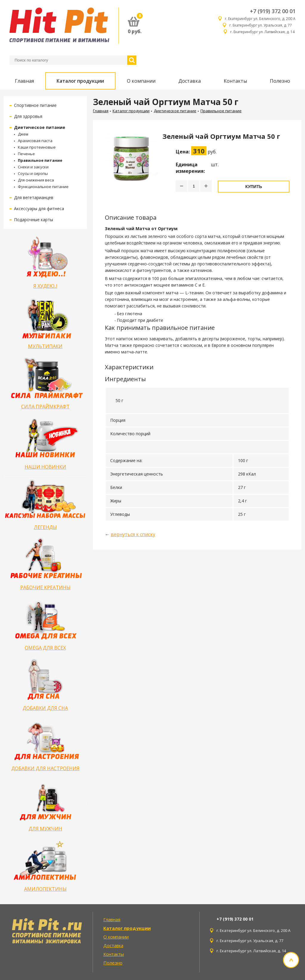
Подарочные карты (34, 220)
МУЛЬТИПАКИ (45, 346)
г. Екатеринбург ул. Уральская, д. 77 (262, 25)
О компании (141, 81)
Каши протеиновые (37, 147)
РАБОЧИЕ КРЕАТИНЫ (45, 587)
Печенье (26, 154)
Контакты (235, 81)
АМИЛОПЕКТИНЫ (45, 889)
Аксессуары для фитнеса (39, 209)
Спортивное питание (35, 105)
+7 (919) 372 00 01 (273, 11)
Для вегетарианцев (34, 197)
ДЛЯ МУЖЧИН (45, 829)
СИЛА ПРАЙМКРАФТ (45, 407)
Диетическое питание (40, 127)
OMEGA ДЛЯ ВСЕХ (45, 648)
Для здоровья (28, 116)
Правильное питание (40, 160)
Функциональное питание (43, 187)
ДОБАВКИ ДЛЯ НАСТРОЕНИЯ (45, 768)
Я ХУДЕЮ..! (45, 286)
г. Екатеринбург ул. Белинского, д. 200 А (260, 19)
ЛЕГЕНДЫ (45, 527)
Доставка (190, 81)
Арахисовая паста (35, 141)
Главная (24, 81)
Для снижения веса (36, 180)
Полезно (280, 81)
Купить (253, 187)
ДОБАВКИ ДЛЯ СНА (45, 708)
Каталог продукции (80, 81)
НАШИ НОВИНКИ (45, 467)
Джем (23, 134)
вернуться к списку (133, 534)
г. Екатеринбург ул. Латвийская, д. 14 (263, 32)
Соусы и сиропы (33, 173)
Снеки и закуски (33, 167)
